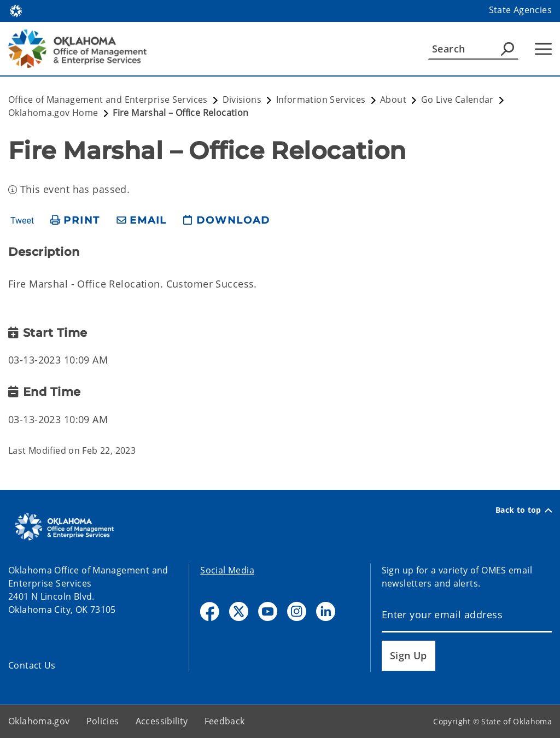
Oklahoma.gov (39, 721)
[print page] (75, 221)
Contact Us (32, 665)
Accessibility (162, 721)
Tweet (22, 221)
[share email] (142, 221)
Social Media (227, 570)
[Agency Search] (507, 49)
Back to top (524, 510)
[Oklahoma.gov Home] (16, 10)
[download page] (226, 221)
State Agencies (520, 10)
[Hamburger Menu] (543, 49)
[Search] (473, 49)
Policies (103, 721)
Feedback (225, 721)
